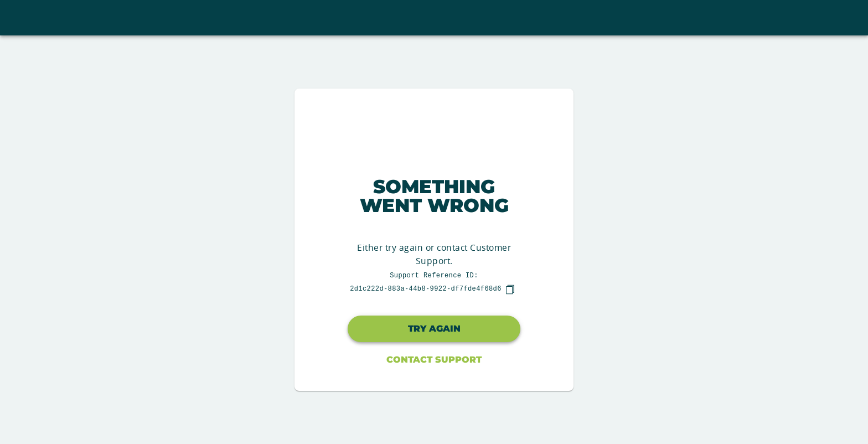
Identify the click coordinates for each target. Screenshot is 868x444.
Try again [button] (434, 329)
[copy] (510, 290)
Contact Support (434, 360)
